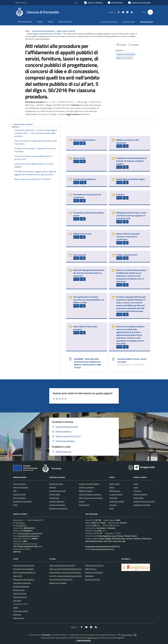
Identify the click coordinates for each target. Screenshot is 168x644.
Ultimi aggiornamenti (21, 611)
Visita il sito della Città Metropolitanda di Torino (66, 569)
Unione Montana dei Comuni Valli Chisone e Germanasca (70, 572)
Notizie (112, 487)
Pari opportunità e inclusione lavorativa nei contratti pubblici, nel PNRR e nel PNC (89, 300)
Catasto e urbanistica (57, 501)
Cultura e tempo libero (57, 505)
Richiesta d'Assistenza (21, 586)
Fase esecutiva (80, 255)
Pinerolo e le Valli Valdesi (94, 572)
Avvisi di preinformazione (84, 140)
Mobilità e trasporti (86, 491)
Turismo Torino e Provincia (94, 565)
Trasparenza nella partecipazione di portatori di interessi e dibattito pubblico (131, 161)
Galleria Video (138, 498)
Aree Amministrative (21, 487)
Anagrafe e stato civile (57, 491)
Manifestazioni (115, 491)
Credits (16, 607)
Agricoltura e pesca (56, 484)
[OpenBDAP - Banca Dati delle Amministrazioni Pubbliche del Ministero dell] (70, 359)
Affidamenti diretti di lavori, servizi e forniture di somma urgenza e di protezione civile (131, 216)
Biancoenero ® (93, 638)
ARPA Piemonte (91, 569)
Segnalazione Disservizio (22, 583)
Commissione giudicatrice (84, 179)
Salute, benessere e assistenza (90, 494)
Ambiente (53, 487)
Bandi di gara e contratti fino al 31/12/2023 (44, 34)
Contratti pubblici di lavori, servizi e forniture (132, 360)
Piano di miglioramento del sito (24, 572)
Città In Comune (127, 635)
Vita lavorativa (84, 505)
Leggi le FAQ (18, 576)
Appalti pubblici (55, 494)
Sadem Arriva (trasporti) (58, 583)
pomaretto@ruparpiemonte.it (29, 536)
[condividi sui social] (121, 45)
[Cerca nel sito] (150, 12)
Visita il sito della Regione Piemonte (62, 565)
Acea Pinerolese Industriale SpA (61, 579)
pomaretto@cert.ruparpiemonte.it (30, 533)
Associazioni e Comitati (142, 505)
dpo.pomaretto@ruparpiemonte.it (102, 549)
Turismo (82, 501)
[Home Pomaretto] (37, 12)
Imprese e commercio (87, 487)
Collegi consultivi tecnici (127, 255)
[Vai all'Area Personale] (139, 3)
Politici (15, 505)
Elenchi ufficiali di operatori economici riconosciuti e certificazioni (128, 237)
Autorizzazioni (54, 498)
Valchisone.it (89, 576)
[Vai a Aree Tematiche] (115, 3)
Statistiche (17, 615)
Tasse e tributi (114, 484)
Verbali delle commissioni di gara (130, 179)
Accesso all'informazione (109, 22)
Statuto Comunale (20, 593)
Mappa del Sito (19, 618)
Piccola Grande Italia (92, 579)
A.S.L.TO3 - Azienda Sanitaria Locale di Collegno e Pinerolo (70, 576)
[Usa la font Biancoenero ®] (93, 3)
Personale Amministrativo (23, 501)
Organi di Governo (20, 484)
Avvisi (112, 508)
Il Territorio (137, 491)
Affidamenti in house (82, 234)
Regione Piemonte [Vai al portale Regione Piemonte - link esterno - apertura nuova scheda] (21, 3)
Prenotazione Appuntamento (24, 579)
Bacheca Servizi (19, 590)
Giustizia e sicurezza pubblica (89, 484)
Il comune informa (116, 494)
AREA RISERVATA (83, 640)
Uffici (15, 491)
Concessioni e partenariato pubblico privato (89, 214)
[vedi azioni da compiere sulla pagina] (133, 45)
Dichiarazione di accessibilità (23, 569)
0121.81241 (20, 523)
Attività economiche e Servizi (144, 501)
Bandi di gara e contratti (66, 31)
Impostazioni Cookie (20, 604)
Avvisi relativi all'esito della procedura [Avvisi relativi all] (85, 328)
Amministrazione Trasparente (43, 31)
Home (27, 31)
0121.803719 (21, 525)
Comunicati (113, 498)
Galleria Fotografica (140, 494)
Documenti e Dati (19, 494)
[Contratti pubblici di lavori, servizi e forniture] (113, 359)
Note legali (17, 600)
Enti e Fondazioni (19, 498)
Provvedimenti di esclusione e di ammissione (87, 196)
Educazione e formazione (58, 508)
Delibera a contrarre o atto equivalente (128, 141)
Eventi (136, 484)
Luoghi (136, 487)
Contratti (120, 195)
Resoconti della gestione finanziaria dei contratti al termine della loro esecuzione (89, 273)
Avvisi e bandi (79, 158)
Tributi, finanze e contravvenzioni (91, 498)
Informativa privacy (20, 597)
